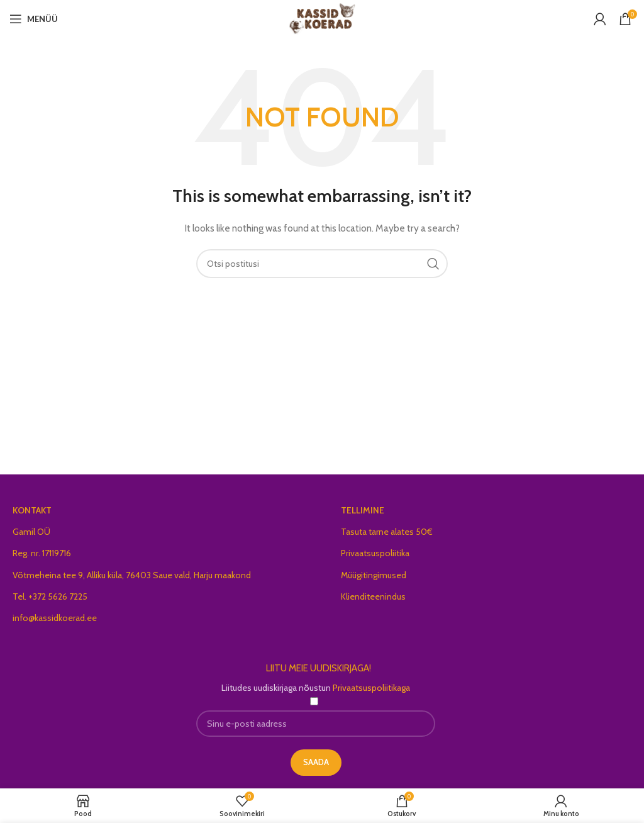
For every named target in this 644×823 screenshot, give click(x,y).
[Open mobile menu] (34, 19)
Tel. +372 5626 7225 (50, 596)
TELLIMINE (363, 510)
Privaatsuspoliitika (375, 553)
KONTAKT (32, 510)
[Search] (322, 264)
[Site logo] (322, 18)
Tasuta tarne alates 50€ (387, 532)
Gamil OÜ (31, 532)
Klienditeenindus (373, 596)
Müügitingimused (374, 575)
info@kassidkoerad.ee (55, 618)
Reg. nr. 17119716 (42, 553)
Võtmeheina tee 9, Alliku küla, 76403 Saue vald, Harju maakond (132, 575)
